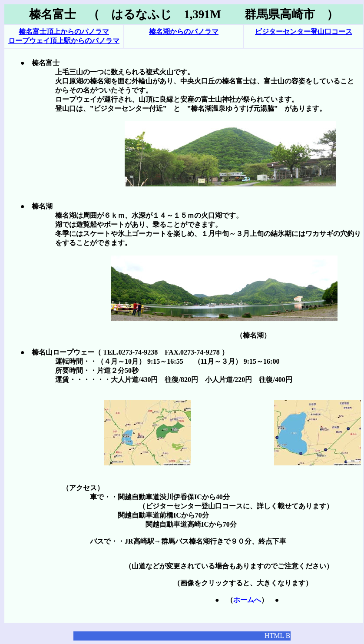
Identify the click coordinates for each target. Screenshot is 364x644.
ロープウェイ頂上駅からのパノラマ (64, 41)
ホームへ (247, 600)
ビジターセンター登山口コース (304, 32)
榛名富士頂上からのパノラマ (64, 32)
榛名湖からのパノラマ (184, 32)
